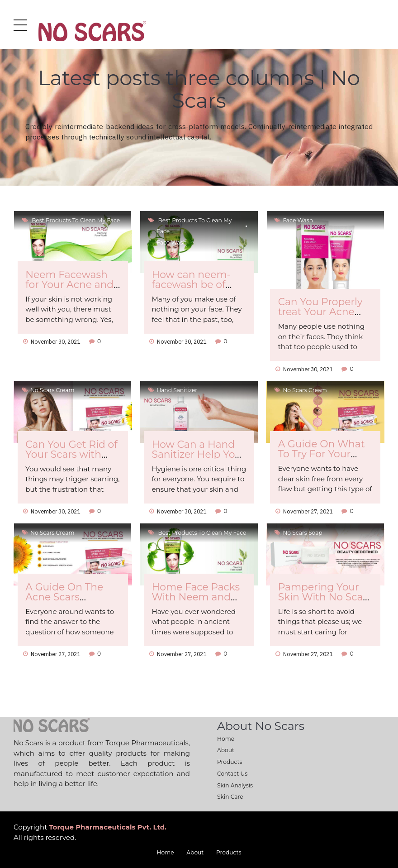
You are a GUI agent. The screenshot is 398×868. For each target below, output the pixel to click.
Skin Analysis (235, 785)
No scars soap (303, 533)
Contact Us (232, 774)
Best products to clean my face (76, 220)
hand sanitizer (177, 390)
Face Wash (172, 242)
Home (226, 739)
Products (230, 762)
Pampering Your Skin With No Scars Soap (325, 597)
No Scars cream (53, 390)
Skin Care (230, 797)
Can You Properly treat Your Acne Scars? (320, 312)
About (226, 750)
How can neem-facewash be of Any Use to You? (191, 284)
